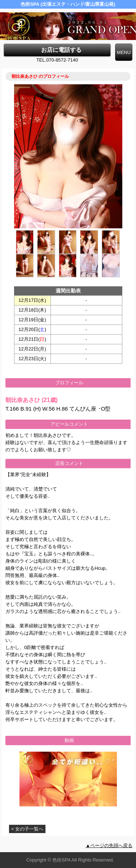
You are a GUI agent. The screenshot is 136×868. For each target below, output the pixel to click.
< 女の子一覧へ (27, 829)
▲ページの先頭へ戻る (109, 845)
